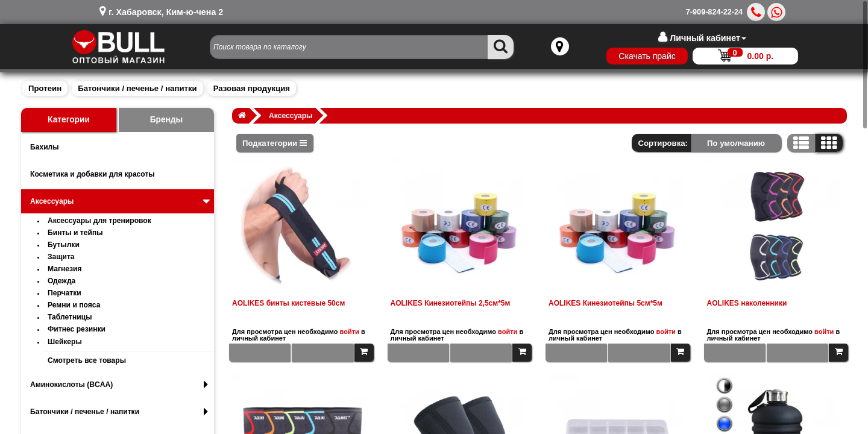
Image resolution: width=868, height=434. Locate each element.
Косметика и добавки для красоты (93, 174)
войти (350, 332)
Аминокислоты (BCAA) (119, 385)
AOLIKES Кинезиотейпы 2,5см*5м (451, 303)
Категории (69, 120)
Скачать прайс (641, 56)
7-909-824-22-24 (714, 12)
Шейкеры (65, 342)
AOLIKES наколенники (747, 303)
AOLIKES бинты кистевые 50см (288, 303)
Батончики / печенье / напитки (137, 88)
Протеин (45, 88)
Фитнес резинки (77, 329)
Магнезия (65, 269)
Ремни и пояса (74, 305)
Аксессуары (121, 201)
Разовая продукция (252, 88)
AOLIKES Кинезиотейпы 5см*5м (605, 303)
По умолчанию (736, 143)
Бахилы (45, 147)
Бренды (167, 120)
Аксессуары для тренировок (99, 221)
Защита (61, 257)
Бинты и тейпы (75, 233)
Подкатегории (275, 143)
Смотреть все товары (87, 360)
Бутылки (64, 245)
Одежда (61, 281)
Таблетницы (70, 317)
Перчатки (64, 293)
